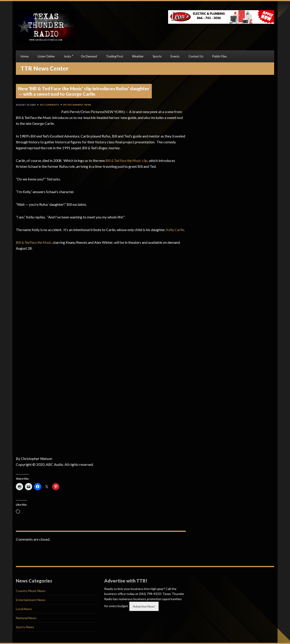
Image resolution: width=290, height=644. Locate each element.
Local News (24, 609)
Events (175, 56)
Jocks (67, 56)
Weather (138, 56)
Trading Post (115, 56)
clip (127, 160)
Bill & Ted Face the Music (34, 242)
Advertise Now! (144, 606)
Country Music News (31, 591)
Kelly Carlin (175, 230)
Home (25, 56)
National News (26, 618)
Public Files (220, 56)
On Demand (89, 56)
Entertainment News (77, 105)
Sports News (25, 627)
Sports (157, 56)
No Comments (50, 105)
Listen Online (46, 56)
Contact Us (196, 56)
